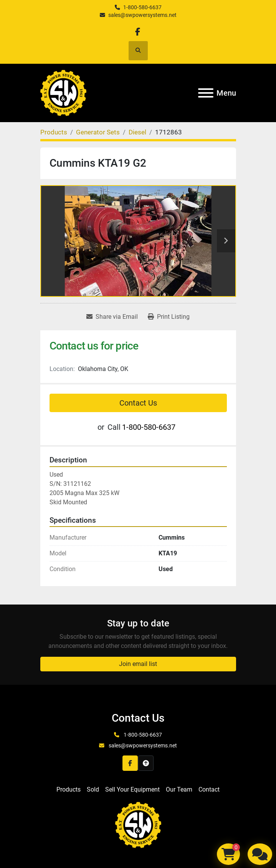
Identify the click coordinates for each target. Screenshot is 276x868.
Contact (209, 789)
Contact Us (138, 403)
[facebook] (138, 32)
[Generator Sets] (98, 132)
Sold (93, 789)
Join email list (138, 664)
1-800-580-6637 (142, 7)
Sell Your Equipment (132, 789)
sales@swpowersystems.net (142, 15)
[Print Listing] (169, 317)
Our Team (179, 789)
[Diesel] (137, 132)
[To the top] (146, 763)
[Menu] (206, 93)
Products (69, 789)
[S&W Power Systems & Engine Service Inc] (138, 825)
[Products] (54, 132)
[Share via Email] (112, 317)
